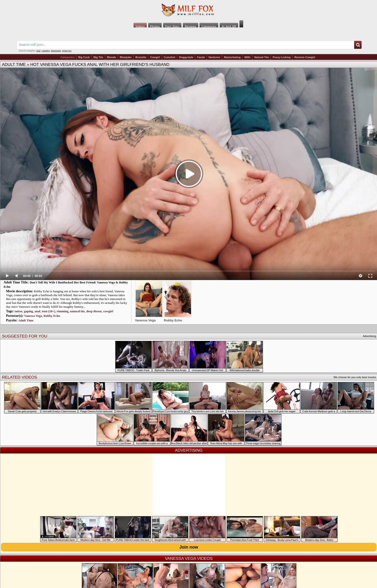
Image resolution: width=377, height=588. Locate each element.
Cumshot (170, 57)
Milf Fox (188, 10)
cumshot (46, 51)
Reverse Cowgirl (305, 57)
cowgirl (108, 311)
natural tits (77, 311)
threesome (56, 51)
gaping (28, 311)
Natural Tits (262, 57)
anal (38, 51)
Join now (189, 547)
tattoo (18, 311)
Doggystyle (186, 57)
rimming (63, 311)
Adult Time (14, 65)
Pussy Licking (281, 57)
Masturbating (232, 57)
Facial (201, 57)
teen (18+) (48, 311)
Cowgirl (155, 57)
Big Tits (98, 57)
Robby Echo (52, 316)
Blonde (112, 57)
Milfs (247, 57)
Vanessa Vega (33, 316)
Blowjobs (126, 57)
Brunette (141, 57)
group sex (67, 51)
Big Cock (84, 57)
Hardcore (214, 57)
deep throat (94, 311)
